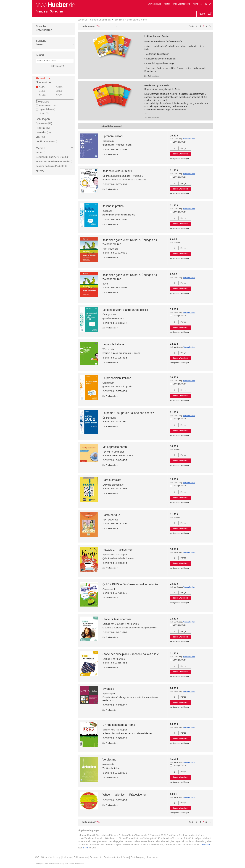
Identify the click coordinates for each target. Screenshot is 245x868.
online (86, 848)
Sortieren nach (89, 26)
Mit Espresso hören (115, 447)
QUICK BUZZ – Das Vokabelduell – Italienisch (131, 584)
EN (210, 4)
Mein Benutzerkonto (182, 4)
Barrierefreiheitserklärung (116, 857)
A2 (60, 87)
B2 (60, 91)
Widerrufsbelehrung (51, 857)
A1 (44, 87)
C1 (43, 95)
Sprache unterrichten (100, 20)
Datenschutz (96, 857)
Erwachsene (48, 106)
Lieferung (67, 857)
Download (205, 845)
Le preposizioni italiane (117, 378)
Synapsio (108, 689)
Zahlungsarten (81, 857)
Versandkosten (189, 139)
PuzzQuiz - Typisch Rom (118, 550)
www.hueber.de (154, 4)
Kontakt (167, 4)
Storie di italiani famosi (117, 619)
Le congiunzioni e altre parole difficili (125, 310)
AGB (37, 857)
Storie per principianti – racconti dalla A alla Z (131, 654)
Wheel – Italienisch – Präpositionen (125, 795)
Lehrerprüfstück (179, 142)
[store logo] (55, 8)
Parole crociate (112, 480)
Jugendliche (48, 109)
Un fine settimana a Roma (119, 725)
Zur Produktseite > (110, 154)
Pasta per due (111, 515)
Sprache (44, 28)
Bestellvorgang (138, 857)
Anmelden (197, 4)
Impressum (153, 857)
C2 (59, 95)
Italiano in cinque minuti (117, 171)
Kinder (44, 113)
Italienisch (119, 20)
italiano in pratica (113, 206)
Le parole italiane (113, 344)
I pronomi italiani (113, 136)
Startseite (82, 20)
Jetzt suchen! (57, 66)
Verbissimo (109, 760)
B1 (43, 91)
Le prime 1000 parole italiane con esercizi (129, 413)
